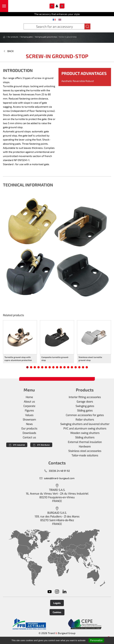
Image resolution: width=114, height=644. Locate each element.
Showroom (29, 420)
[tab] (27, 367)
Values (29, 415)
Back (8, 51)
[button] (4, 6)
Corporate (29, 406)
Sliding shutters (85, 438)
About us (29, 402)
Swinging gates (85, 406)
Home (29, 397)
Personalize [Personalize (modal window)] (96, 640)
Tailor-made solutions (85, 455)
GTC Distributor (41, 445)
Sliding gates (85, 411)
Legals (57, 603)
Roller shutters (85, 420)
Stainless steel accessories (85, 451)
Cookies (57, 612)
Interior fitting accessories (85, 397)
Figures (29, 411)
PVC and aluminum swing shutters (85, 429)
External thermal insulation (85, 442)
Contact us (29, 438)
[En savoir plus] (29, 624)
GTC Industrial (17, 445)
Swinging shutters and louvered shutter (85, 424)
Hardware (85, 447)
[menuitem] (54, 19)
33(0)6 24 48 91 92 (57, 471)
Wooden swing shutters (85, 433)
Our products (29, 429)
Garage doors (85, 402)
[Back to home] (57, 6)
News (29, 424)
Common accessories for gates (85, 415)
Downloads (29, 433)
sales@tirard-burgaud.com (57, 478)
